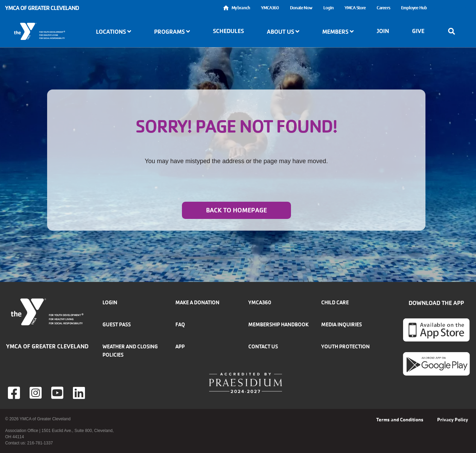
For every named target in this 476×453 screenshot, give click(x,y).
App (180, 346)
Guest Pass (117, 324)
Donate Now (301, 8)
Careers (383, 8)
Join (383, 31)
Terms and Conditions (400, 420)
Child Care (335, 302)
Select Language (452, 8)
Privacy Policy (453, 420)
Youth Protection (345, 346)
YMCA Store (355, 8)
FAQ (180, 324)
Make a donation (197, 302)
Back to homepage (236, 210)
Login (329, 8)
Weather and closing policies (130, 351)
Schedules (228, 31)
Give (418, 31)
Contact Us (263, 346)
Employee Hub (414, 8)
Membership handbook (278, 324)
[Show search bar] (454, 31)
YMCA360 (270, 8)
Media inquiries (342, 324)
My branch (241, 8)
